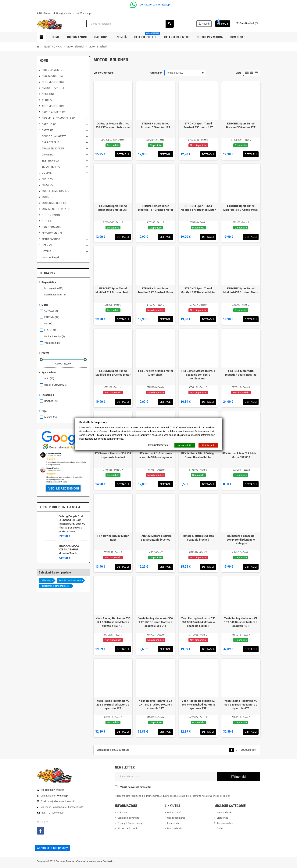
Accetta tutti (185, 445)
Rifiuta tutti (208, 445)
